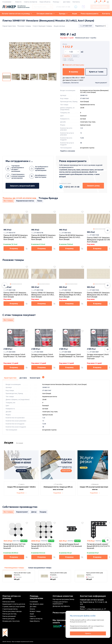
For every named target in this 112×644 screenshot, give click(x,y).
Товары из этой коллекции (19, 198)
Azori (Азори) (84, 102)
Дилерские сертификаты (61, 606)
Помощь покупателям (36, 597)
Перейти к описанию (68, 151)
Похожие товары (24, 26)
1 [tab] (94, 229)
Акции (74, 14)
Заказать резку (93, 186)
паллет (75, 56)
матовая (83, 119)
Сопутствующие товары (42, 26)
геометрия (84, 122)
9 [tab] (105, 229)
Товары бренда (48, 198)
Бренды (63, 14)
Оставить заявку (100, 7)
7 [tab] (102, 229)
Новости (18, 2)
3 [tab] (97, 229)
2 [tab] (95, 229)
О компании (7, 2)
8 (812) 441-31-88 (72, 187)
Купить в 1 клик (96, 72)
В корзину (74, 72)
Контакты (76, 2)
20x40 (82, 108)
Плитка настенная (9, 602)
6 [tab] (101, 229)
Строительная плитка (10, 609)
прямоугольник (85, 125)
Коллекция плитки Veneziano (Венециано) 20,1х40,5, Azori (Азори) (64, 384)
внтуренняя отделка (87, 148)
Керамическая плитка (87, 105)
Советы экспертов (30, 2)
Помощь (56, 2)
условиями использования (79, 628)
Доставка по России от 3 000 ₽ (73, 80)
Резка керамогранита (90, 14)
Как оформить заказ (37, 604)
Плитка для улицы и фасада (12, 611)
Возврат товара (35, 611)
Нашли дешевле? (101, 83)
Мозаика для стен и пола (11, 621)
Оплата (32, 609)
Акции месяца (59, 26)
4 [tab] (98, 229)
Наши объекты (45, 2)
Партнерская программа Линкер (63, 599)
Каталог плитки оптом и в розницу (17, 14)
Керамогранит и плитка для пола (14, 604)
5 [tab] (99, 229)
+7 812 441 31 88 (63, 7)
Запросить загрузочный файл (22, 186)
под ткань (92, 122)
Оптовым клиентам (46, 14)
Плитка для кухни (9, 619)
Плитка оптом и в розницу (11, 597)
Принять (88, 633)
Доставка (67, 2)
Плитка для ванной (9, 616)
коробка (67, 56)
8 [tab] (103, 229)
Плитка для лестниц (9, 614)
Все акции (20, 443)
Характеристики (9, 26)
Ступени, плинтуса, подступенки (14, 607)
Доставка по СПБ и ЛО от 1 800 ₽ (74, 78)
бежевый (83, 116)
